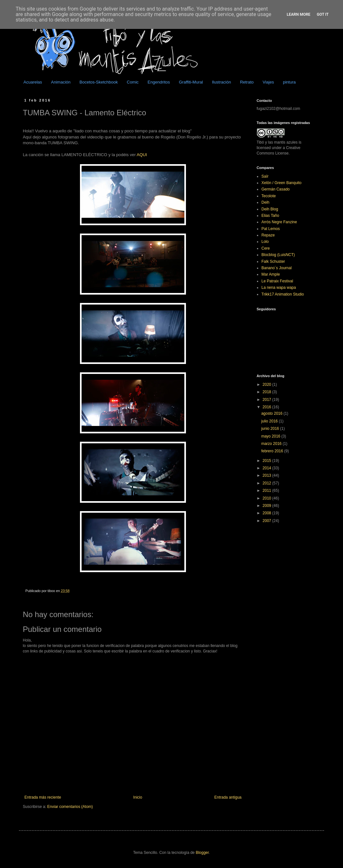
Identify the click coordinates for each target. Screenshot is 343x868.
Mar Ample (271, 274)
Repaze (268, 235)
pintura (289, 82)
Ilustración (221, 82)
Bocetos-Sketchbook (99, 82)
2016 (268, 407)
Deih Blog (270, 209)
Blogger (202, 853)
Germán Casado (276, 189)
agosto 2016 (272, 413)
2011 (268, 491)
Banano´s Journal (277, 268)
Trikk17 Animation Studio (283, 294)
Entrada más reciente (43, 797)
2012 (268, 483)
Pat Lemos (271, 229)
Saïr (265, 176)
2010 (268, 498)
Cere (266, 248)
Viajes (268, 82)
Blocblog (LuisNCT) (278, 255)
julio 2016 (270, 421)
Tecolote (269, 196)
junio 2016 (271, 429)
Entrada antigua (228, 797)
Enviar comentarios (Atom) (70, 807)
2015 (268, 461)
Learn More (299, 14)
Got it (323, 14)
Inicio (138, 797)
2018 (268, 392)
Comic (133, 82)
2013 (268, 475)
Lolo (265, 242)
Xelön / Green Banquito (281, 183)
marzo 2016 (272, 444)
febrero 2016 (273, 451)
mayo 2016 (271, 436)
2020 (268, 385)
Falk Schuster (273, 261)
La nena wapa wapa (279, 288)
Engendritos (159, 82)
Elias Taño (270, 216)
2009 (268, 506)
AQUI (142, 155)
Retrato (247, 82)
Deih (265, 202)
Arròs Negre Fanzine (279, 222)
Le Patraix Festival (277, 281)
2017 (268, 400)
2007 (268, 521)
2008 (268, 513)
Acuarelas (33, 82)
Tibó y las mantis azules (277, 142)
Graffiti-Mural (191, 82)
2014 (268, 468)
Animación (61, 82)
